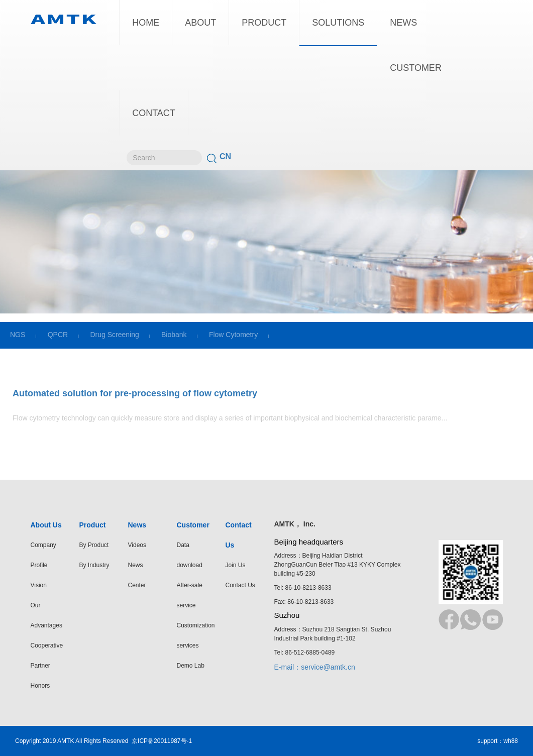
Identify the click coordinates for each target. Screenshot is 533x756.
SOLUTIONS (338, 23)
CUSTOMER (416, 68)
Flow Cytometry (233, 335)
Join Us (236, 565)
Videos (137, 545)
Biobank (174, 335)
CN (225, 156)
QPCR (58, 335)
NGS (18, 335)
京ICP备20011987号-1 (162, 741)
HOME (146, 23)
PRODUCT (264, 23)
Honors (40, 686)
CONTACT (154, 113)
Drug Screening (114, 335)
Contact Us (240, 585)
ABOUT (200, 23)
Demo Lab (191, 666)
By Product (94, 545)
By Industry (94, 565)
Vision (39, 585)
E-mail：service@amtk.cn (315, 667)
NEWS (403, 23)
